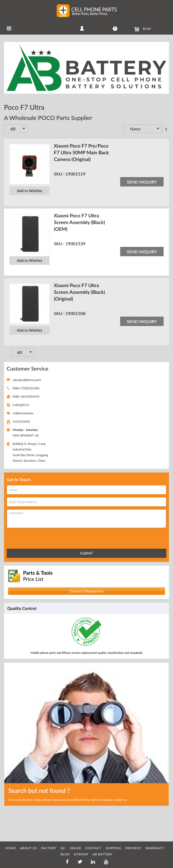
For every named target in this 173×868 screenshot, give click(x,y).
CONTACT (93, 848)
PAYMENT (133, 848)
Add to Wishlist (30, 191)
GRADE (76, 848)
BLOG (65, 854)
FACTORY (49, 848)
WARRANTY (155, 848)
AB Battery (103, 854)
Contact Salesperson (86, 591)
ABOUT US (28, 848)
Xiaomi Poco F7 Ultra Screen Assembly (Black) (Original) (79, 292)
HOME (11, 848)
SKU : (59, 174)
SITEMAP (81, 854)
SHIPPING (113, 848)
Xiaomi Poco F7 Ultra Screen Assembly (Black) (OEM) (79, 222)
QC (63, 848)
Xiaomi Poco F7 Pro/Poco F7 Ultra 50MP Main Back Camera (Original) (81, 152)
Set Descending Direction (166, 129)
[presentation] (30, 537)
